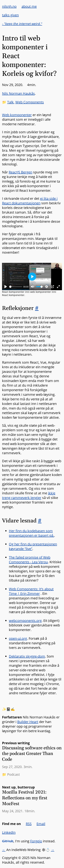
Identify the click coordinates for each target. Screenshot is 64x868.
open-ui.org (18, 638)
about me (29, 6)
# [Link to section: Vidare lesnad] (40, 521)
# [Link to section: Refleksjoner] (37, 308)
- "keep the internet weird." (22, 24)
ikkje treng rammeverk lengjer (29, 495)
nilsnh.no (9, 6)
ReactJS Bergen (20, 172)
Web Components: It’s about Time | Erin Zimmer (31, 591)
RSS (29, 824)
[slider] (16, 287)
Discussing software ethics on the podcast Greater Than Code (32, 754)
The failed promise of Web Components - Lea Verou (30, 560)
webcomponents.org (25, 621)
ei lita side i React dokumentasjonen (30, 201)
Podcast (13, 774)
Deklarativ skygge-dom (27, 656)
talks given (10, 15)
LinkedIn (9, 832)
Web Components (30, 102)
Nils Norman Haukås (18, 93)
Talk (10, 102)
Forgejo (36, 841)
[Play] (6, 287)
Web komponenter (17, 115)
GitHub (8, 841)
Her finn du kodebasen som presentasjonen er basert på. (31, 533)
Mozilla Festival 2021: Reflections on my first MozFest (25, 798)
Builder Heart (28, 722)
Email (41, 824)
